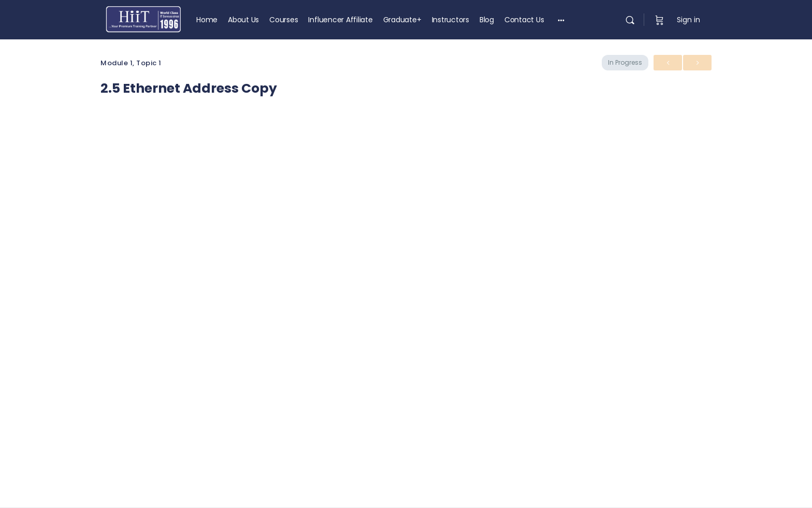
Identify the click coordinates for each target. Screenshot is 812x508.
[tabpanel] (406, 271)
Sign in (688, 20)
